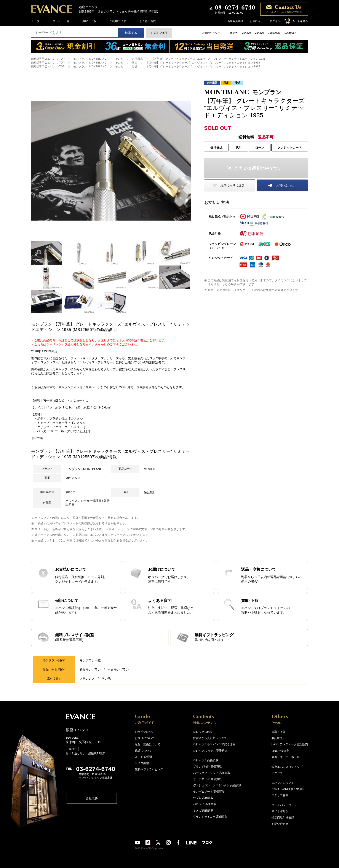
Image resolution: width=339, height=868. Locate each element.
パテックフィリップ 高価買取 (212, 773)
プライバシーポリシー (286, 805)
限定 (135, 63)
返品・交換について (148, 744)
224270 (246, 33)
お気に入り (256, 21)
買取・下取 (89, 21)
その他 (119, 59)
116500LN (274, 33)
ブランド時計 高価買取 (208, 767)
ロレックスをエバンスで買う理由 (214, 744)
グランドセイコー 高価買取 (210, 817)
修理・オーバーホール (286, 757)
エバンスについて (283, 783)
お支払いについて (146, 732)
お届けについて (145, 738)
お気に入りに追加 (232, 185)
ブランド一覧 (61, 21)
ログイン (275, 21)
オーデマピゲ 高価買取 (208, 779)
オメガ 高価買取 (203, 810)
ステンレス (87, 679)
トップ (35, 21)
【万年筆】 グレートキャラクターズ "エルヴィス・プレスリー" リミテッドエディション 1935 (208, 59)
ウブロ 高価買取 (203, 798)
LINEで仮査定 (280, 751)
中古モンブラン (118, 669)
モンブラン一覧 (90, 660)
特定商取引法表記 (283, 818)
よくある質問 (148, 21)
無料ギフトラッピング (149, 769)
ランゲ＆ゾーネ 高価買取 (209, 792)
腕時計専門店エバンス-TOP (48, 59)
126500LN (290, 33)
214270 (259, 33)
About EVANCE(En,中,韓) (288, 789)
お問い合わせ (285, 185)
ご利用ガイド (118, 21)
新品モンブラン (90, 669)
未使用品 (137, 59)
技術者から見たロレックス (210, 738)
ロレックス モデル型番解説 (210, 751)
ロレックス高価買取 (206, 760)
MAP (72, 749)
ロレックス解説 (203, 732)
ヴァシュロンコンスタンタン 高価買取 (217, 785)
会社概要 (92, 798)
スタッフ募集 (280, 795)
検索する (131, 33)
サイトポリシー (281, 811)
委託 (135, 67)
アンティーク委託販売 (290, 744)
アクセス (277, 773)
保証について (143, 751)
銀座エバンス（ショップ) (287, 767)
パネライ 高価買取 (205, 804)
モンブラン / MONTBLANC (90, 59)
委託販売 (277, 738)
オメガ (234, 33)
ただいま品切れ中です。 (259, 168)
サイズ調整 (142, 763)
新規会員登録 (235, 21)
